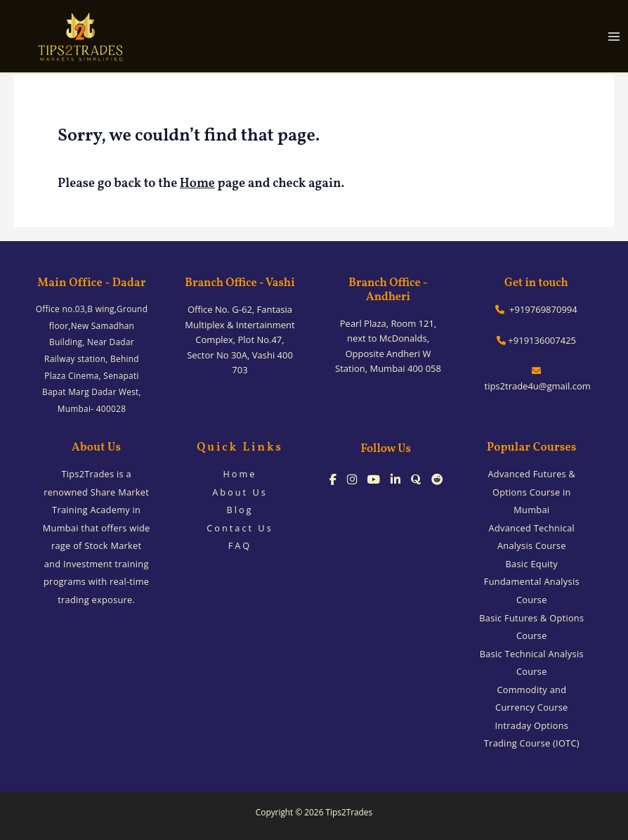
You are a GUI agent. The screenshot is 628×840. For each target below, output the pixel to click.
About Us (240, 492)
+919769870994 (536, 309)
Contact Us (240, 528)
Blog (240, 510)
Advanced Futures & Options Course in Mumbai (531, 492)
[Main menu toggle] (614, 36)
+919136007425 (536, 340)
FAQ (240, 545)
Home (197, 184)
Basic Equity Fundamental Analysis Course (532, 582)
